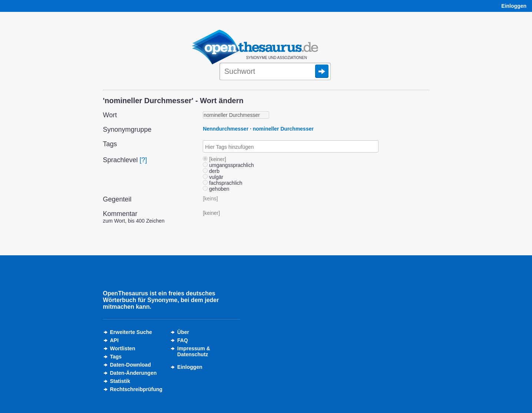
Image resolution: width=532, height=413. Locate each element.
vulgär (213, 177)
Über (183, 332)
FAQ (183, 340)
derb (211, 171)
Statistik (120, 381)
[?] (143, 160)
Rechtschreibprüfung (136, 389)
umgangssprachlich (228, 165)
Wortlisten (123, 348)
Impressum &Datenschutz (194, 351)
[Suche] (275, 72)
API (114, 340)
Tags (116, 357)
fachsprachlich (222, 183)
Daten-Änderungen (133, 373)
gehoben (216, 189)
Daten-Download (130, 365)
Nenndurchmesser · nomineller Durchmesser (258, 129)
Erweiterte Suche (131, 332)
